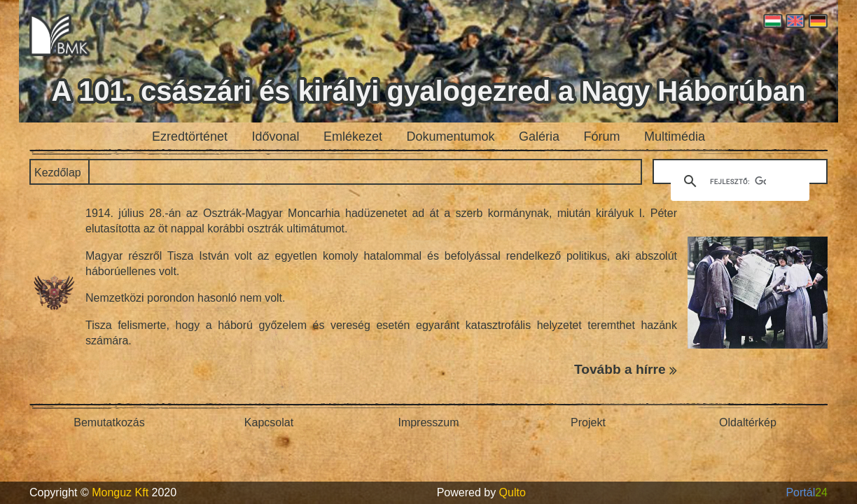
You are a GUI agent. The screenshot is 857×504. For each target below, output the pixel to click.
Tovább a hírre (626, 370)
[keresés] (738, 181)
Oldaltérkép (748, 422)
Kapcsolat (269, 422)
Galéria (539, 136)
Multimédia (675, 136)
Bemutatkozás (109, 422)
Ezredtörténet (190, 136)
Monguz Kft (120, 492)
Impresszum (428, 422)
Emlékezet (353, 136)
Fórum (602, 136)
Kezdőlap (58, 173)
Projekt (588, 422)
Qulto (513, 492)
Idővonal (276, 136)
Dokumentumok (451, 136)
